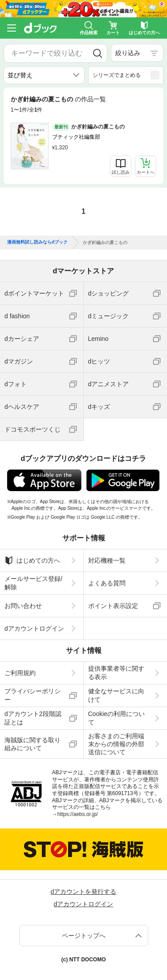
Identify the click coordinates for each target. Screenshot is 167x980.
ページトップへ (84, 936)
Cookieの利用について (117, 718)
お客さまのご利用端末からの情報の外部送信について (116, 744)
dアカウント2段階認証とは (33, 718)
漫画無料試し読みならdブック (37, 242)
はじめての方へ (32, 560)
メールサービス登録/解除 (33, 583)
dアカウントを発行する (84, 892)
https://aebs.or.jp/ (78, 814)
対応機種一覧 (107, 560)
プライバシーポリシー (33, 695)
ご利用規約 (20, 673)
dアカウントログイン (34, 628)
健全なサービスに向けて (116, 695)
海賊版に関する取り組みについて (33, 744)
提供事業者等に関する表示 (116, 672)
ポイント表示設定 (113, 606)
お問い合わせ (23, 606)
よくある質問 (107, 583)
